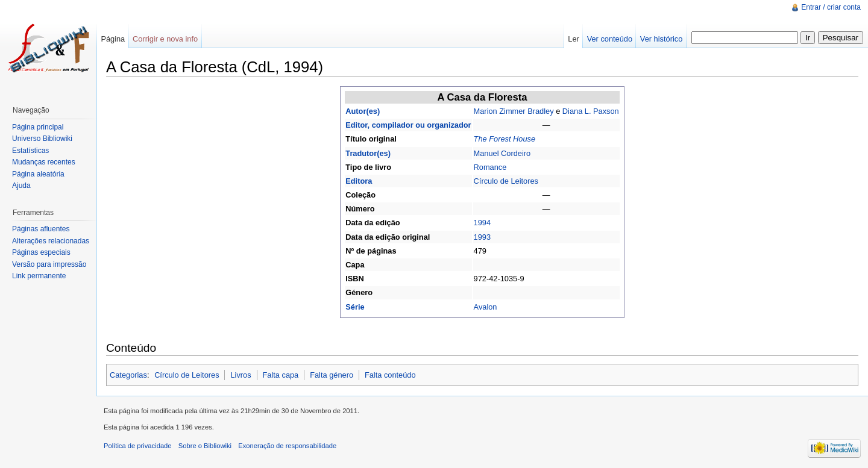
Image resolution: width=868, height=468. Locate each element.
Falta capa (280, 375)
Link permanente (39, 276)
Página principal (38, 127)
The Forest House (505, 139)
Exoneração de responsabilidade (287, 446)
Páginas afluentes (41, 229)
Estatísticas (30, 151)
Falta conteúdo (390, 375)
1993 (482, 237)
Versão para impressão (49, 264)
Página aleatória (38, 174)
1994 (482, 223)
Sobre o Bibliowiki (205, 446)
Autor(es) (363, 111)
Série (355, 307)
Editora (359, 181)
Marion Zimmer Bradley (514, 111)
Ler (574, 39)
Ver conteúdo (610, 39)
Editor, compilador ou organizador (408, 125)
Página (113, 39)
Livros (241, 375)
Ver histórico (661, 39)
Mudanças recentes (44, 162)
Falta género (332, 375)
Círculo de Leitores (506, 181)
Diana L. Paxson (591, 111)
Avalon (486, 307)
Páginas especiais (41, 252)
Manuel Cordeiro (502, 153)
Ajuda (21, 186)
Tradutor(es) (368, 153)
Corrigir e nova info (165, 39)
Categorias (128, 375)
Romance (490, 167)
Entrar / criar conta (831, 7)
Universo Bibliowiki (42, 139)
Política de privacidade (138, 446)
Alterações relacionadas (51, 241)
